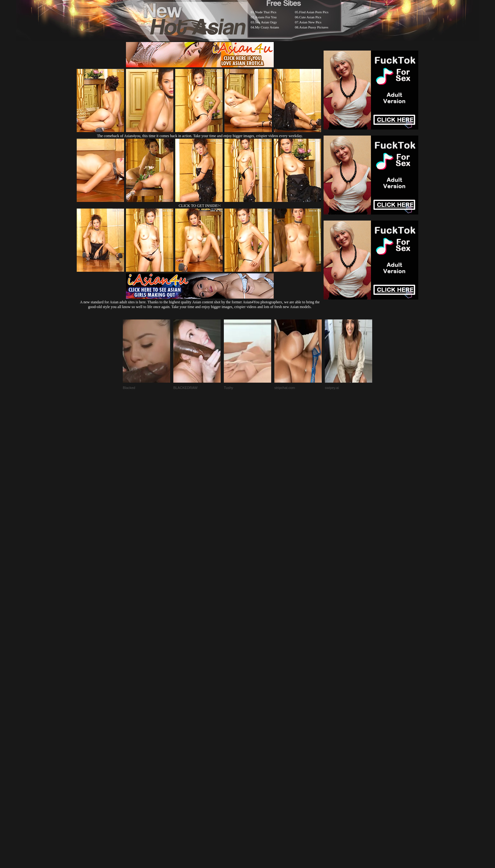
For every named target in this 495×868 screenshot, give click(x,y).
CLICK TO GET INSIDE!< (200, 206)
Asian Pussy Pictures (314, 27)
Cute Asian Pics (310, 17)
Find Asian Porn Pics (314, 12)
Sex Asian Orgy (266, 22)
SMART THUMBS (259, 710)
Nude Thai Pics (266, 12)
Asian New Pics (310, 22)
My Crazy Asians (267, 27)
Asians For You (266, 17)
